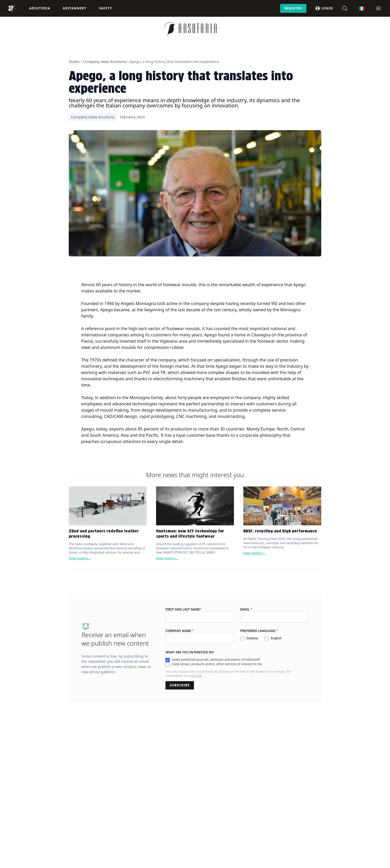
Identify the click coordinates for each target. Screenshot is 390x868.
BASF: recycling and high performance (280, 531)
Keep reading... (80, 558)
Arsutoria (40, 8)
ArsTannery (75, 8)
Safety (105, 8)
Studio (74, 62)
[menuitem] (362, 8)
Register (293, 8)
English (276, 638)
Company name (180, 631)
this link (196, 676)
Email (246, 610)
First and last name (183, 610)
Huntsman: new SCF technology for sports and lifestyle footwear (190, 534)
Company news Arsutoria (104, 62)
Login (324, 8)
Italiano (252, 638)
